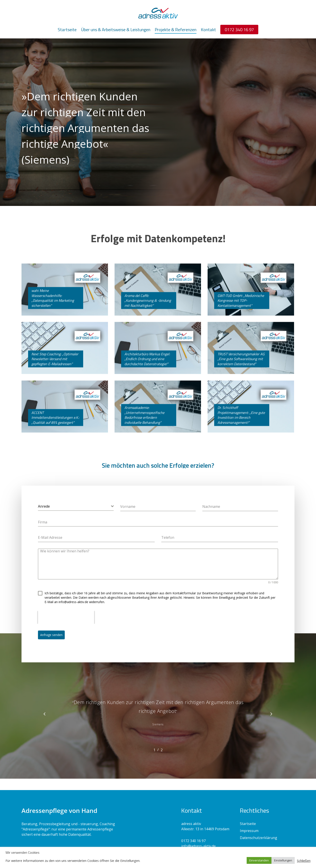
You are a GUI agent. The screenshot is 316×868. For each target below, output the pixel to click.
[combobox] (76, 515)
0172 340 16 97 (193, 841)
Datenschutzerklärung (259, 838)
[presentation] (66, 626)
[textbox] (75, 515)
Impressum (249, 831)
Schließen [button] (304, 861)
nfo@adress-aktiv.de (199, 846)
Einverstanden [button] (259, 860)
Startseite (248, 824)
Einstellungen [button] (283, 860)
